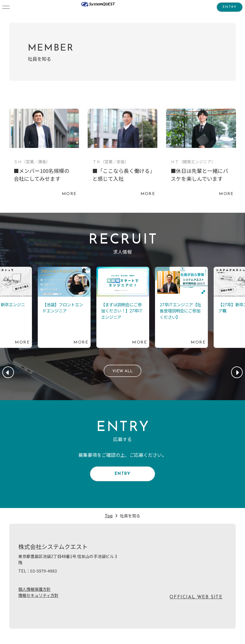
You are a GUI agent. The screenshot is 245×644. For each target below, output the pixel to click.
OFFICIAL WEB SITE (196, 603)
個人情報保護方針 (35, 595)
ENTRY (230, 8)
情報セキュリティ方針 (38, 601)
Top (109, 522)
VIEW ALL (123, 372)
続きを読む (44, 154)
